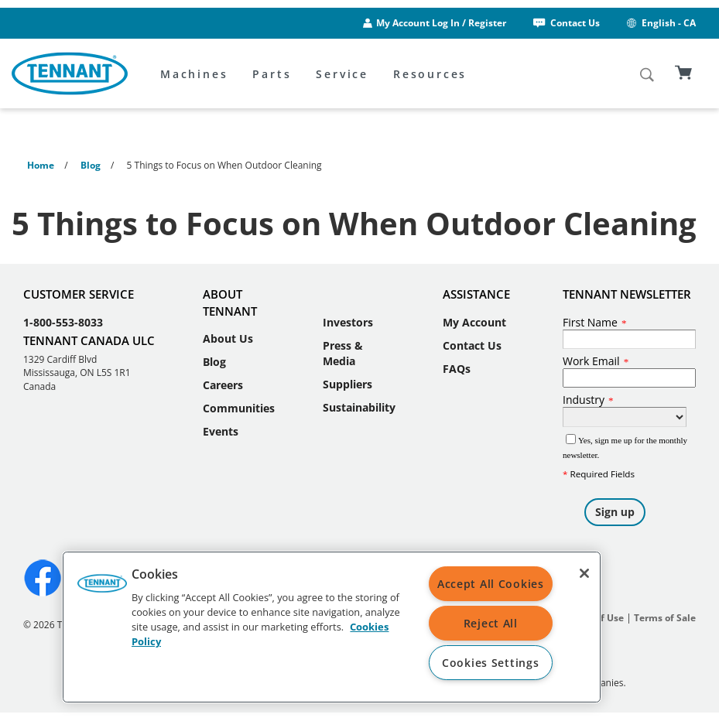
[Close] (584, 573)
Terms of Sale (665, 618)
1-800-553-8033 (63, 322)
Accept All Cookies (491, 584)
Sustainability (359, 407)
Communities (239, 408)
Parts (272, 74)
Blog (214, 362)
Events (221, 431)
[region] (332, 627)
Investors (348, 322)
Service (342, 74)
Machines (194, 74)
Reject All (491, 623)
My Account (474, 322)
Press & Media (343, 353)
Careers (223, 385)
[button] (102, 589)
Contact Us (565, 23)
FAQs (457, 369)
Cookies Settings (491, 663)
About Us (228, 338)
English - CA (660, 23)
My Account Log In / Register (441, 23)
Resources (430, 74)
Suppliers (348, 384)
